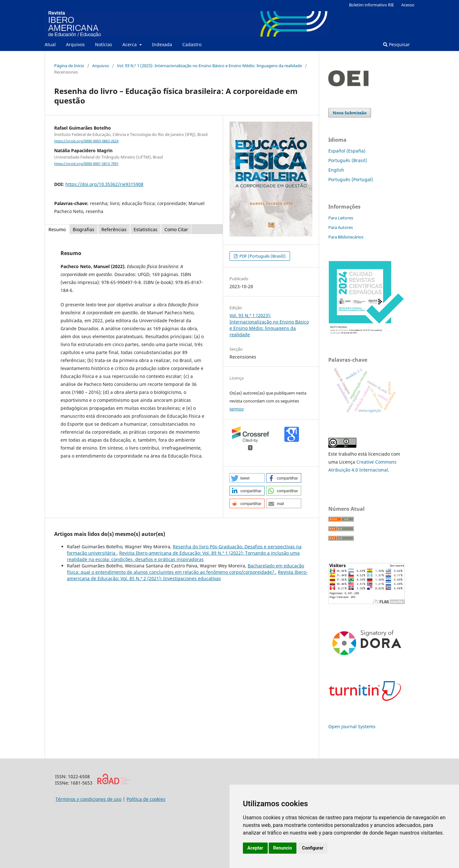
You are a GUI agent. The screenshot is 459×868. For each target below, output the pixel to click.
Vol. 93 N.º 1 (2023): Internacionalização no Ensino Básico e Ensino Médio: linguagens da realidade (209, 66)
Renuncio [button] (283, 848)
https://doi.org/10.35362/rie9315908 (104, 184)
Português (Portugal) (351, 179)
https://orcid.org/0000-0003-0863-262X (86, 141)
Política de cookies (146, 799)
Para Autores (341, 227)
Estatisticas (146, 229)
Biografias (84, 229)
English (336, 170)
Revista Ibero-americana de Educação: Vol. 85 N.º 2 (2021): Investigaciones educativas (187, 575)
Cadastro (192, 44)
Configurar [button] (313, 848)
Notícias (104, 44)
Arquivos (75, 44)
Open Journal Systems (352, 726)
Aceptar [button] (255, 848)
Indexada (162, 44)
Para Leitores (341, 218)
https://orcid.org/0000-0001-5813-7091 (86, 164)
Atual (50, 44)
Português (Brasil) (348, 160)
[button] (247, 478)
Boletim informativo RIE (372, 5)
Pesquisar (397, 44)
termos (236, 409)
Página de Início (69, 66)
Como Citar (176, 229)
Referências (114, 229)
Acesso (408, 5)
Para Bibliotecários (346, 237)
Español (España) (347, 151)
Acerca (130, 44)
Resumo (57, 229)
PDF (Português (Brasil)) (262, 256)
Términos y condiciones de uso (88, 799)
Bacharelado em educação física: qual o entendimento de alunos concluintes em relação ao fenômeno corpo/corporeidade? (186, 569)
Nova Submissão (350, 113)
